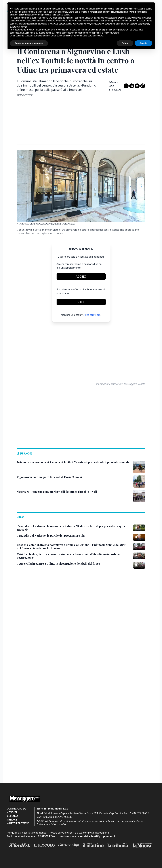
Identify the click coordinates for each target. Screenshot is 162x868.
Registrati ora (93, 315)
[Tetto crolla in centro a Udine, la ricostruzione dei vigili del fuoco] (58, 564)
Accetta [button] (143, 43)
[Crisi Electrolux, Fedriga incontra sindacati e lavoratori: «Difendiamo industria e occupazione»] (74, 556)
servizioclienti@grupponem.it (98, 836)
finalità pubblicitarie (28, 24)
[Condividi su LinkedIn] (132, 86)
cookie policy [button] (63, 15)
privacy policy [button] (126, 9)
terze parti (57, 18)
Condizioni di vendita (16, 810)
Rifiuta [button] (125, 43)
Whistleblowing (18, 823)
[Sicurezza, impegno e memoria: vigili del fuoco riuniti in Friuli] (57, 492)
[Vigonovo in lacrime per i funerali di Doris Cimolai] (49, 477)
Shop (81, 302)
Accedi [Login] (81, 276)
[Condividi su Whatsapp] (143, 86)
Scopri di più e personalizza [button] (29, 43)
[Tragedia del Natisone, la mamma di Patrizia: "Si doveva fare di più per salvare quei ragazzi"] (74, 528)
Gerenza (12, 816)
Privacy (12, 820)
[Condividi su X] (137, 86)
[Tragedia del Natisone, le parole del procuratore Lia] (51, 536)
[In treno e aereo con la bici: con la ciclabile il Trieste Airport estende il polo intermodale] (73, 462)
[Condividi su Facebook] (126, 86)
